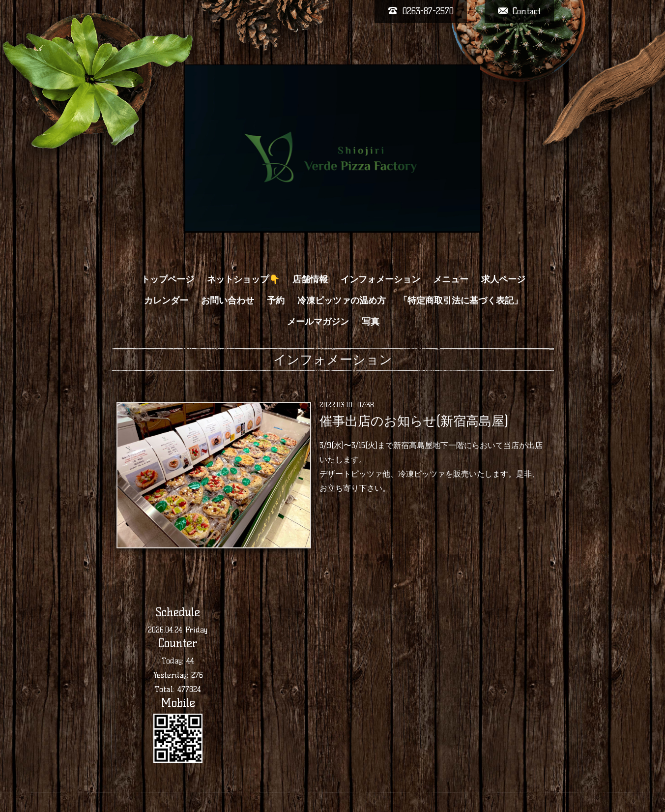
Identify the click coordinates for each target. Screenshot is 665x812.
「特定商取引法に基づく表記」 (461, 301)
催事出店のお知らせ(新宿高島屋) (414, 421)
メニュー (451, 279)
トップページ (168, 279)
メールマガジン (318, 322)
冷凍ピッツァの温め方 (342, 301)
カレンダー (166, 301)
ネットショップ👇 (243, 279)
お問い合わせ (228, 301)
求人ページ (503, 279)
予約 (276, 301)
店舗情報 (310, 279)
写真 (371, 322)
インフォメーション (380, 279)
